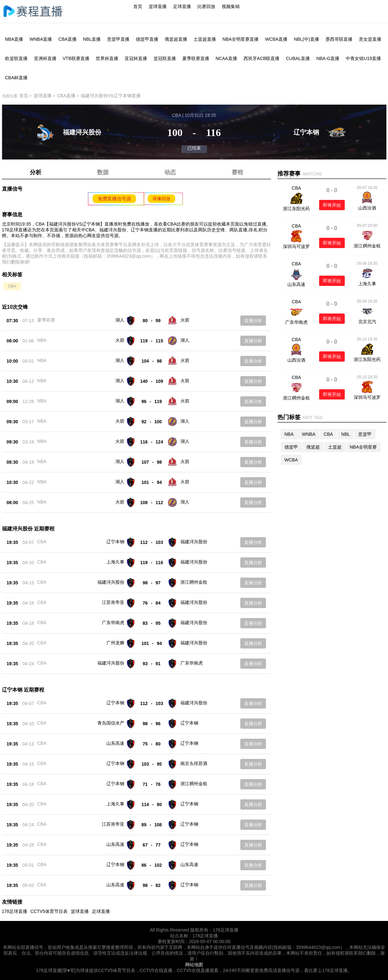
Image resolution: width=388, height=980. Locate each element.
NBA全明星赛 (363, 447)
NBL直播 (92, 39)
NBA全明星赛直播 (240, 39)
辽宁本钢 (115, 542)
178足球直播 (15, 911)
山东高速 (115, 743)
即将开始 (332, 205)
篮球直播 (158, 6)
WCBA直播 (276, 39)
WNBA (309, 434)
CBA (12, 286)
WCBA (291, 460)
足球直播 (182, 6)
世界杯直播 (107, 58)
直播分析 (253, 321)
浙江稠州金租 (194, 582)
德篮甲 (291, 447)
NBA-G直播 (328, 58)
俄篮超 (313, 447)
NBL (346, 434)
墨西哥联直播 (339, 39)
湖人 (120, 320)
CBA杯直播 (17, 78)
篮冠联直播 (165, 58)
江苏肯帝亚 (113, 602)
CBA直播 (67, 39)
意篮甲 (365, 434)
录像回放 (161, 199)
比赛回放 (206, 6)
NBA (42, 340)
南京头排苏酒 (194, 763)
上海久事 (115, 562)
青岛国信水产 (111, 723)
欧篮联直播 (16, 58)
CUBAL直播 (298, 58)
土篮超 (335, 447)
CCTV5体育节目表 (49, 911)
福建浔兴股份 (194, 542)
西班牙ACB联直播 (262, 58)
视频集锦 (231, 6)
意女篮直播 (370, 39)
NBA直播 (14, 39)
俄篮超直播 (176, 39)
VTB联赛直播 (76, 58)
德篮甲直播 (147, 39)
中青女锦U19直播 (363, 58)
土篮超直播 (205, 39)
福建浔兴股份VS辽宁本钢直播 (111, 96)
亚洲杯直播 (45, 58)
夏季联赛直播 (196, 58)
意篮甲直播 (118, 39)
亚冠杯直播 (136, 58)
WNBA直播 (41, 39)
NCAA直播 (226, 58)
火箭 (185, 320)
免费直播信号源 (114, 199)
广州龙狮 (115, 643)
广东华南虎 (113, 623)
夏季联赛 (46, 320)
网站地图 (194, 965)
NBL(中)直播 (306, 39)
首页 (138, 6)
